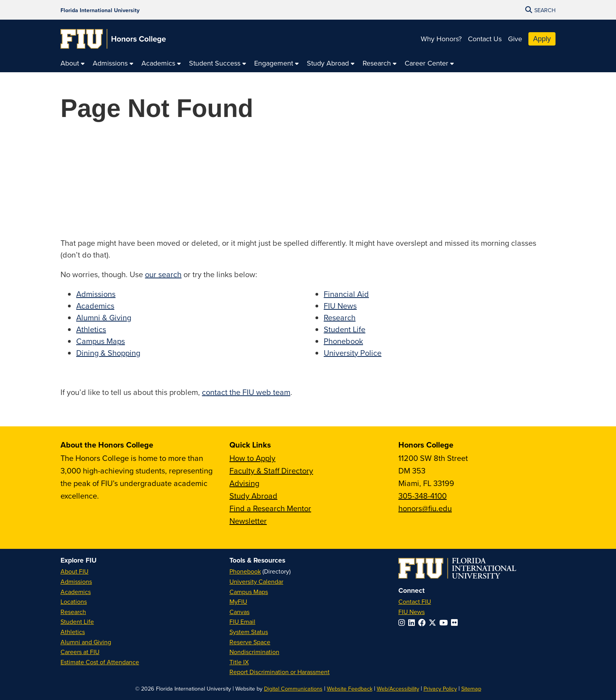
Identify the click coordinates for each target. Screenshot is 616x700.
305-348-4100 (423, 496)
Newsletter (248, 521)
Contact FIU (415, 601)
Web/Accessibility (398, 688)
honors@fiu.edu (425, 508)
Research (340, 317)
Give (515, 39)
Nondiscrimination (254, 652)
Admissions (96, 294)
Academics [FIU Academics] (76, 592)
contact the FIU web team (246, 392)
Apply (542, 39)
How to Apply (252, 458)
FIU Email (242, 621)
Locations (74, 601)
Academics (95, 306)
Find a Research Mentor (270, 508)
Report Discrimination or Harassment (280, 672)
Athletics (91, 329)
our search (163, 274)
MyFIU (238, 601)
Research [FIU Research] (73, 612)
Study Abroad (253, 496)
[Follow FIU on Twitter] (434, 622)
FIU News (340, 306)
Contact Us (485, 39)
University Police (353, 353)
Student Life (345, 329)
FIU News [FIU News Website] (412, 612)
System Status (249, 632)
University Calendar (256, 581)
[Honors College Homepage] (113, 39)
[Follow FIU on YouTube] (445, 622)
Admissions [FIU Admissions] (76, 581)
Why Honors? (441, 39)
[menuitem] (73, 63)
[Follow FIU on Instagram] (403, 622)
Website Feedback (350, 688)
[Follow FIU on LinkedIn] (413, 622)
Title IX (239, 662)
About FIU (74, 571)
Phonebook (343, 341)
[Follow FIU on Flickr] (456, 622)
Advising (244, 483)
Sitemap (471, 688)
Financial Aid (346, 294)
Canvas (239, 612)
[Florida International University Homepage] (100, 10)
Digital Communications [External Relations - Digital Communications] (293, 688)
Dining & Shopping (108, 353)
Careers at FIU (80, 652)
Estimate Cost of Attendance (100, 662)
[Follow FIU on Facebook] (423, 622)
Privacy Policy (440, 688)
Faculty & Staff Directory (271, 471)
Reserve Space (250, 642)
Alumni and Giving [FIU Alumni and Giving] (86, 642)
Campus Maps (101, 341)
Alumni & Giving (104, 317)
